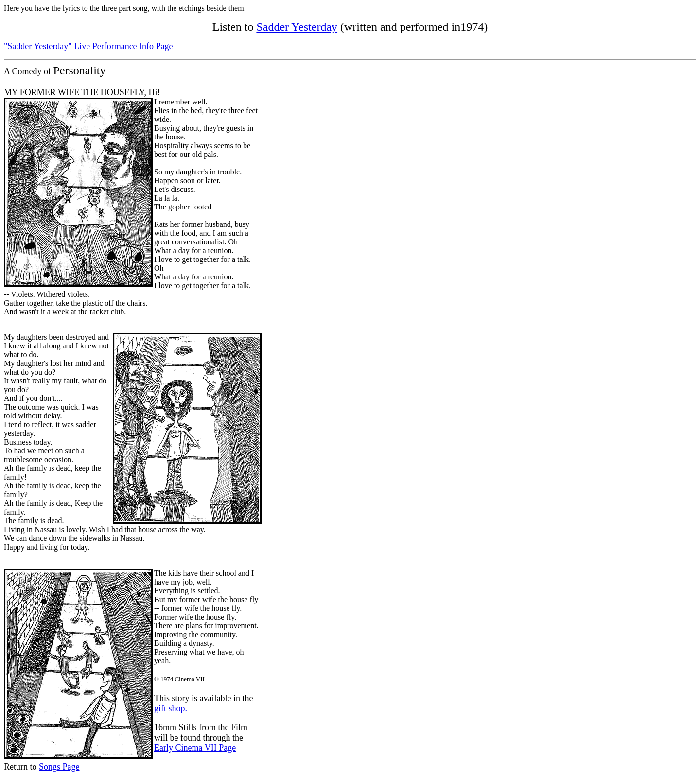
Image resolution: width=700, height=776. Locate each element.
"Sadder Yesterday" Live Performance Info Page (88, 46)
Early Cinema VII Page (195, 748)
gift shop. (171, 708)
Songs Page (59, 767)
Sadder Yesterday (297, 27)
